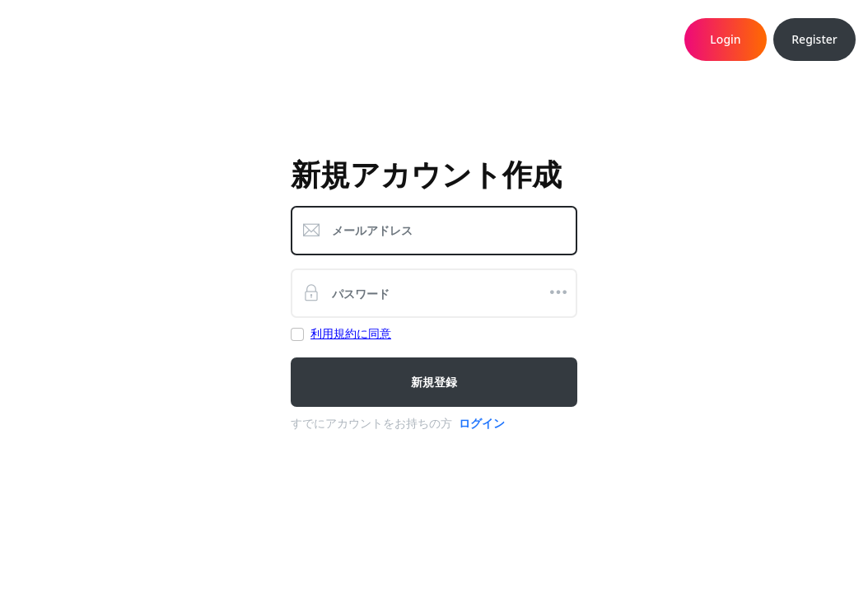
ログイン (482, 423)
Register (814, 39)
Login (725, 39)
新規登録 (434, 382)
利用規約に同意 (351, 333)
